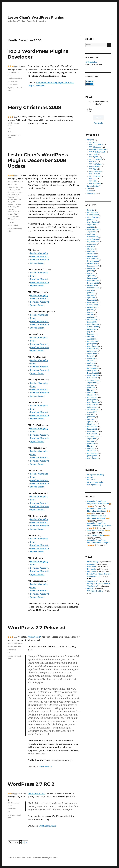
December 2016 (93, 222)
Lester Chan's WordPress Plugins (36, 17)
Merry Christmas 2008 (34, 107)
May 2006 (91, 446)
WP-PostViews (95, 167)
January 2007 (92, 429)
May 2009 (91, 361)
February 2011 (92, 320)
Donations (91, 564)
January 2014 (92, 256)
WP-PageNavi (94, 157)
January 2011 (92, 322)
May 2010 (91, 337)
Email (19, 88)
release (13, 222)
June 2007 (91, 417)
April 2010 (91, 339)
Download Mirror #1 (39, 256)
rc (11, 812)
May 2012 (91, 295)
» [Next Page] (26, 842)
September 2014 (93, 242)
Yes (90, 109)
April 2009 (91, 363)
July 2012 (91, 290)
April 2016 (91, 227)
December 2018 (93, 215)
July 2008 (91, 385)
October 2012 (92, 285)
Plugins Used (92, 572)
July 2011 (90, 310)
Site (9, 129)
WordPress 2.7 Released (37, 628)
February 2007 (93, 427)
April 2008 (91, 393)
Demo (33, 276)
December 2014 (93, 237)
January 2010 (92, 344)
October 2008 (92, 378)
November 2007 (93, 405)
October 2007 (92, 407)
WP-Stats (93, 179)
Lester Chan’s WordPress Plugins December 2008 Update (38, 160)
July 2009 (91, 356)
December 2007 (93, 402)
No (90, 112)
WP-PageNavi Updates (96, 535)
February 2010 (93, 341)
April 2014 (91, 251)
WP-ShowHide (95, 176)
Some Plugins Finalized (96, 531)
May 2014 (91, 249)
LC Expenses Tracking (95, 475)
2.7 (9, 222)
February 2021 (93, 212)
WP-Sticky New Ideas (95, 591)
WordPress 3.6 (93, 581)
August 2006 (92, 439)
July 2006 (91, 441)
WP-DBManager (95, 147)
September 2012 (93, 288)
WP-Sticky (16, 216)
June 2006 (91, 444)
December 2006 (93, 431)
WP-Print (93, 169)
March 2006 (92, 451)
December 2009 (93, 346)
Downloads (91, 569)
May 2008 (91, 390)
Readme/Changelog (39, 253)
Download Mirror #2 (40, 260)
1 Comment (12, 653)
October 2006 (92, 434)
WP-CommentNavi (96, 145)
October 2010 (92, 329)
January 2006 (92, 456)
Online (91, 62)
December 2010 (93, 324)
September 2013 (93, 266)
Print (10, 90)
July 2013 (91, 271)
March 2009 (92, 366)
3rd (9, 81)
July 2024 (91, 210)
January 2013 (92, 278)
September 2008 (93, 380)
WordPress (18, 78)
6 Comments (13, 85)
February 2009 (93, 368)
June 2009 (91, 358)
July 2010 (91, 332)
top (16, 81)
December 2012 (93, 281)
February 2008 (93, 397)
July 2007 (91, 414)
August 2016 (92, 225)
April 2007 (91, 422)
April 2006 (91, 448)
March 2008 (92, 395)
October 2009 (92, 351)
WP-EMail (11, 195)
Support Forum (37, 263)
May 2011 (91, 315)
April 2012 (91, 298)
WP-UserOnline (14, 219)
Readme (90, 589)
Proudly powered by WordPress (46, 858)
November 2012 (93, 283)
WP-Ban (11, 185)
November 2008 (93, 375)
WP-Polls (93, 162)
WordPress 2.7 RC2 (37, 793)
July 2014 (91, 247)
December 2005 (93, 458)
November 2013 (93, 261)
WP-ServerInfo (95, 174)
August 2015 (92, 232)
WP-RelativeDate (96, 171)
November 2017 (93, 217)
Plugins (11, 78)
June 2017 (91, 220)
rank (12, 81)
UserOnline (91, 567)
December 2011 (93, 302)
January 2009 (92, 371)
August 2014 (92, 244)
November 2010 (93, 327)
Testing (90, 191)
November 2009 (93, 349)
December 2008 (93, 373)
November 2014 (93, 239)
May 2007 (91, 419)
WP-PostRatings (95, 164)
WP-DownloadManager (98, 150)
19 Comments (13, 225)
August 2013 (92, 268)
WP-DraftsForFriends (97, 152)
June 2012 (91, 293)
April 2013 (91, 276)
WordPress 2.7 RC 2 (31, 784)
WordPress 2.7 (35, 637)
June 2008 (91, 388)
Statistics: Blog (93, 562)
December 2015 (93, 229)
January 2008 (92, 400)
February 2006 (93, 453)
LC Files (90, 477)
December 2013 (93, 259)
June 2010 (91, 334)
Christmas (12, 132)
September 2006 (93, 436)
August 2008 (92, 383)
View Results (98, 123)
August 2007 (92, 412)
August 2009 (92, 354)
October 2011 (92, 307)
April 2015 (91, 234)
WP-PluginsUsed (96, 159)
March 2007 (92, 424)
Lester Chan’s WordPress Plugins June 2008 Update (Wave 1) (99, 526)
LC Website (91, 480)
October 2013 (92, 264)
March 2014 (92, 254)
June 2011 (91, 312)
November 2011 (93, 305)
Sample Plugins (93, 186)
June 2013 (91, 273)
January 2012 (92, 300)
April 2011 (91, 317)
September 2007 (93, 410)
